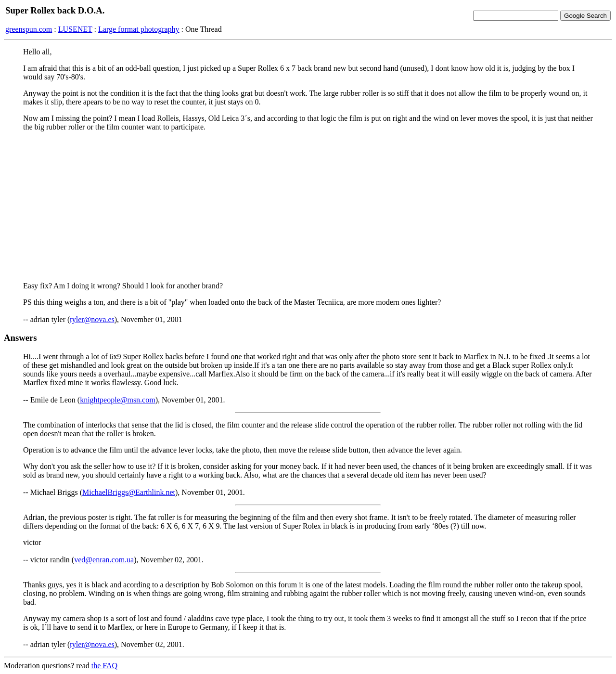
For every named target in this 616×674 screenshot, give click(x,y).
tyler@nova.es (92, 319)
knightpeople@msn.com (118, 400)
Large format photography (139, 29)
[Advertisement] (308, 207)
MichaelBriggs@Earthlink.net (129, 492)
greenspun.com (29, 29)
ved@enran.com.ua (104, 560)
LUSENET (75, 29)
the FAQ (104, 666)
